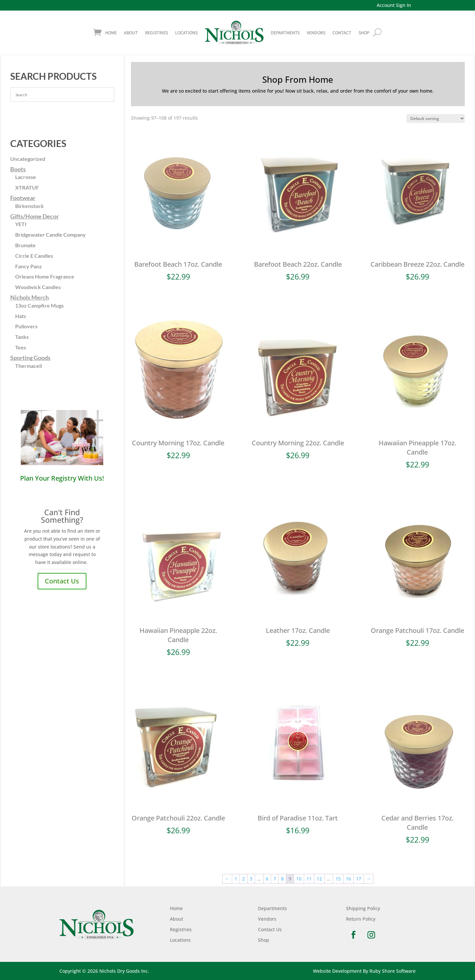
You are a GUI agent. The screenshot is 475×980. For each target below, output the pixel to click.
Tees (21, 347)
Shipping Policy (363, 908)
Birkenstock (30, 206)
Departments (285, 33)
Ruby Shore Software (393, 971)
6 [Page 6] (267, 879)
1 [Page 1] (236, 879)
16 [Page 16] (348, 879)
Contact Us (62, 581)
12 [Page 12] (319, 879)
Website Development (337, 971)
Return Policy (361, 919)
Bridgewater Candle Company (50, 235)
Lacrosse (26, 177)
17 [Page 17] (359, 879)
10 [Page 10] (299, 879)
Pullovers (26, 326)
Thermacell (29, 366)
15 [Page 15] (338, 879)
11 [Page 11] (309, 879)
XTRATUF (27, 187)
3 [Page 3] (251, 879)
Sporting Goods (30, 358)
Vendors (316, 33)
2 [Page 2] (243, 879)
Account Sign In (394, 5)
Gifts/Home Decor (34, 216)
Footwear (23, 198)
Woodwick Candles (38, 287)
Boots (18, 169)
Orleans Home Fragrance (45, 276)
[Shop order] (436, 119)
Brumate (25, 245)
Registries (157, 33)
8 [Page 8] (282, 879)
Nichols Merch (30, 297)
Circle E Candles (34, 256)
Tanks (22, 337)
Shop (264, 940)
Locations (186, 33)
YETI (21, 224)
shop (364, 33)
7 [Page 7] (275, 879)
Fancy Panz (29, 266)
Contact (342, 33)
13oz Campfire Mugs (39, 305)
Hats (21, 316)
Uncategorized (28, 159)
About (131, 33)
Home (111, 33)
